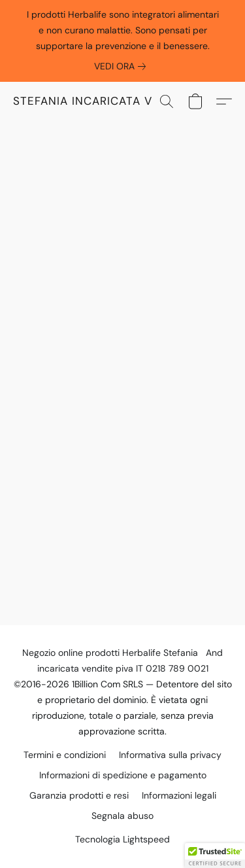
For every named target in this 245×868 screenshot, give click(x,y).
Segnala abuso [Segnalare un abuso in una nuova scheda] (122, 816)
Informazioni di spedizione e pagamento (123, 775)
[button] (95, 101)
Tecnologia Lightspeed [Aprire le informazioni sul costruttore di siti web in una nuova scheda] (122, 839)
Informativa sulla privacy (170, 755)
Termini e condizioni (65, 755)
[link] (122, 66)
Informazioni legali (179, 795)
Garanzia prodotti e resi (79, 795)
